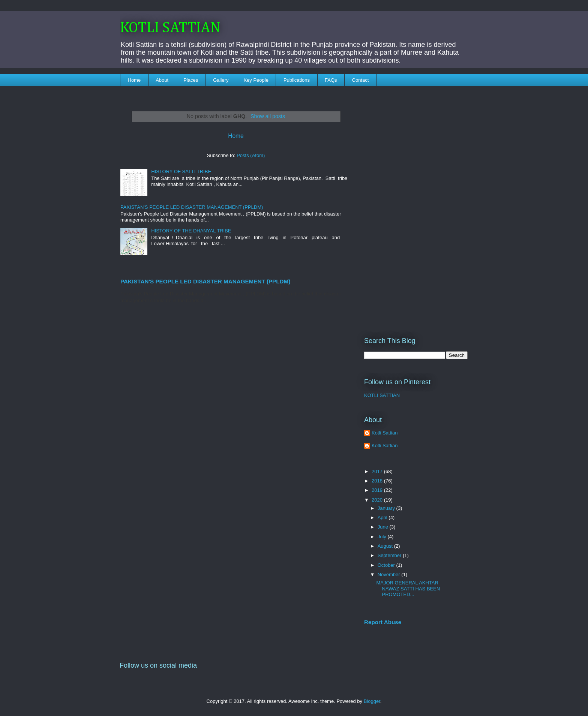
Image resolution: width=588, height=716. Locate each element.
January (387, 508)
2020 (378, 500)
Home (134, 80)
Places (191, 80)
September (390, 555)
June (384, 527)
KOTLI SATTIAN (170, 28)
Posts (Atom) (251, 155)
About (162, 80)
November (390, 574)
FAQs (331, 80)
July (383, 537)
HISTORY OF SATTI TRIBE (181, 172)
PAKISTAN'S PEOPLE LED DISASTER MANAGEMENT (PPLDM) (192, 207)
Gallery (221, 80)
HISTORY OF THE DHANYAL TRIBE (191, 231)
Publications (297, 80)
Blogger (372, 701)
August (386, 546)
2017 (378, 471)
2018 (378, 481)
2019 (378, 490)
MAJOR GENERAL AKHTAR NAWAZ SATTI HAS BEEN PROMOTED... (408, 589)
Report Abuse (383, 622)
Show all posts (268, 116)
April (383, 518)
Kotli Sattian (385, 433)
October (387, 565)
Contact (361, 80)
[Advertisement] (416, 207)
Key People (256, 80)
